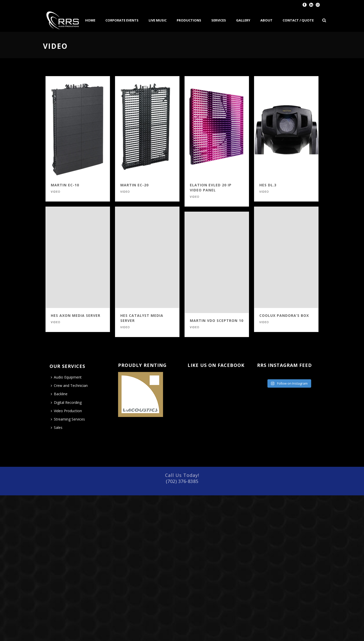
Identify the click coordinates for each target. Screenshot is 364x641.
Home (90, 20)
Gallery (243, 20)
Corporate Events (122, 20)
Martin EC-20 (134, 185)
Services (219, 20)
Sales (57, 427)
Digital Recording (66, 402)
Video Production (66, 411)
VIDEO (56, 192)
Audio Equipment (66, 377)
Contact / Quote (298, 20)
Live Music (158, 20)
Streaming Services (68, 419)
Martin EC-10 (65, 185)
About (266, 20)
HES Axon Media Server (76, 315)
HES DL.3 (268, 185)
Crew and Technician (69, 385)
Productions (189, 20)
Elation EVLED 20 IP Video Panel (211, 187)
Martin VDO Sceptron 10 (217, 320)
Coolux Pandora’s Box (284, 315)
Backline (59, 394)
